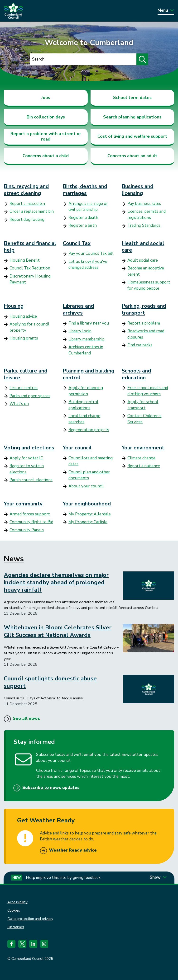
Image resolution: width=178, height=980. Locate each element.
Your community (23, 504)
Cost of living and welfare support (132, 136)
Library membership (87, 339)
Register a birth (83, 225)
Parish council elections (31, 480)
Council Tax (77, 243)
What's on (19, 404)
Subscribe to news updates (51, 787)
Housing (14, 306)
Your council (77, 448)
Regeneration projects (89, 430)
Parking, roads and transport (144, 309)
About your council (86, 486)
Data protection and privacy (30, 919)
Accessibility (17, 902)
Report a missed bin (27, 204)
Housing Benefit (25, 260)
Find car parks (140, 345)
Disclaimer (16, 927)
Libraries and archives (78, 309)
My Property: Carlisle (88, 522)
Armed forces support (30, 514)
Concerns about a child (46, 156)
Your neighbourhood (87, 504)
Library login (80, 331)
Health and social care (143, 247)
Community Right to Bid (31, 522)
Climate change (141, 458)
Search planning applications (132, 117)
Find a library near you (89, 323)
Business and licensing (137, 190)
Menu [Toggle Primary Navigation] (166, 10)
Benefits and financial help (30, 247)
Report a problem (144, 323)
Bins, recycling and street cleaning (26, 190)
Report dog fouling (27, 219)
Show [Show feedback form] (158, 877)
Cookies (14, 910)
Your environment (143, 448)
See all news (26, 718)
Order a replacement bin (32, 211)
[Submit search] (142, 59)
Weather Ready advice (73, 850)
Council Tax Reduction (30, 268)
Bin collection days (46, 117)
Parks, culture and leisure (26, 374)
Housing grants (24, 338)
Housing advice (23, 316)
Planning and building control (89, 374)
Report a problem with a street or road (46, 136)
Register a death (83, 218)
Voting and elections (29, 448)
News (14, 559)
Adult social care (143, 260)
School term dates (132, 98)
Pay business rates (144, 204)
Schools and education (136, 374)
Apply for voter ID (26, 458)
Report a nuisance (144, 466)
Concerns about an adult (132, 156)
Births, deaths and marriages (85, 190)
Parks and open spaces (30, 396)
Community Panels (27, 530)
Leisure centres (24, 388)
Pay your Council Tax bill (91, 253)
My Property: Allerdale (90, 514)
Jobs (46, 98)
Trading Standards (144, 225)
